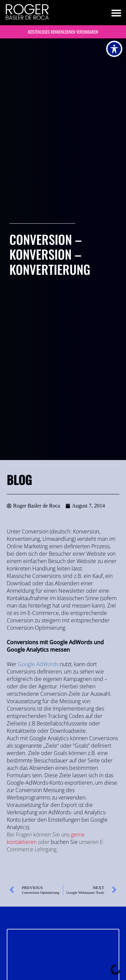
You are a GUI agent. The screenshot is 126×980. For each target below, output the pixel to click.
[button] (116, 13)
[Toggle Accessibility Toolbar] (114, 49)
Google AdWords (38, 664)
